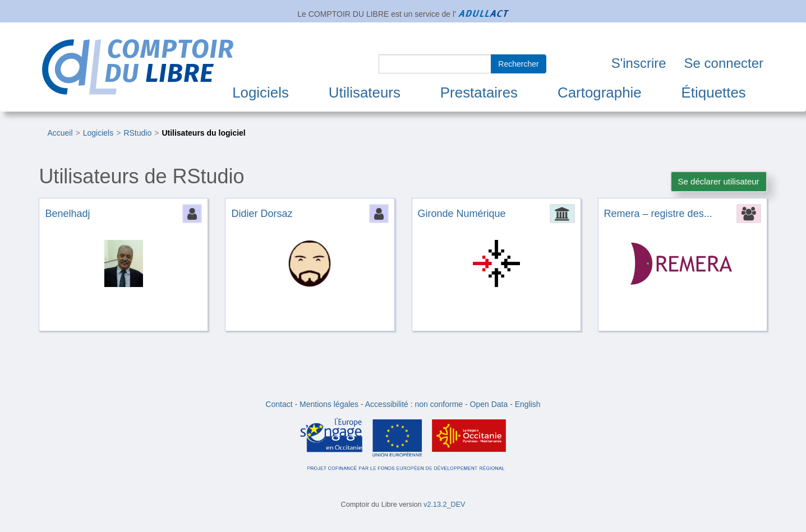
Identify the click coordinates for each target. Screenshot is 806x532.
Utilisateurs (365, 92)
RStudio (137, 133)
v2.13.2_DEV (444, 505)
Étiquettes (714, 92)
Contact (279, 404)
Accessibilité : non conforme (414, 404)
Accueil (60, 133)
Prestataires (479, 92)
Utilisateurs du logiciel (203, 133)
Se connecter (724, 63)
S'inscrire (639, 63)
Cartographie (600, 92)
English (528, 404)
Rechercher (518, 64)
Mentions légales (329, 404)
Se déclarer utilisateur (719, 181)
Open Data (489, 404)
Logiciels (261, 92)
